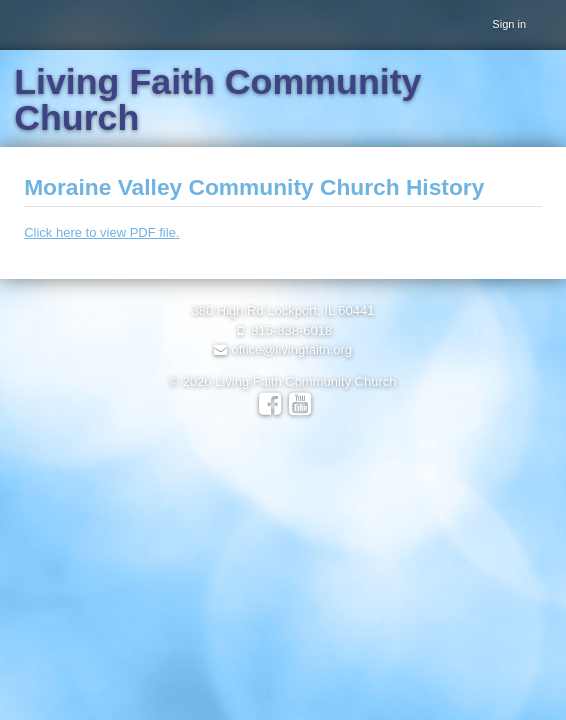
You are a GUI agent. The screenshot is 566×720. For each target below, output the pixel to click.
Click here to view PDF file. (101, 232)
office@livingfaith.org (283, 349)
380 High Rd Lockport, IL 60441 (282, 310)
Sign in (509, 24)
